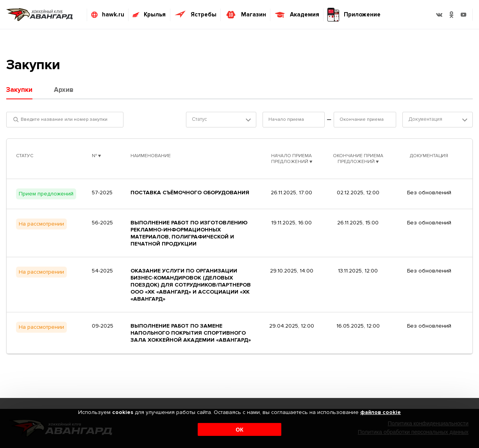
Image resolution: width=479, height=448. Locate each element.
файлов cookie (381, 413)
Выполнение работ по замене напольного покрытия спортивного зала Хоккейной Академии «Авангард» (191, 333)
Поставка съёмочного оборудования (190, 193)
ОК (239, 430)
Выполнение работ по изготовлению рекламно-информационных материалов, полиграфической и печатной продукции (189, 233)
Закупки (19, 90)
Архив (64, 90)
